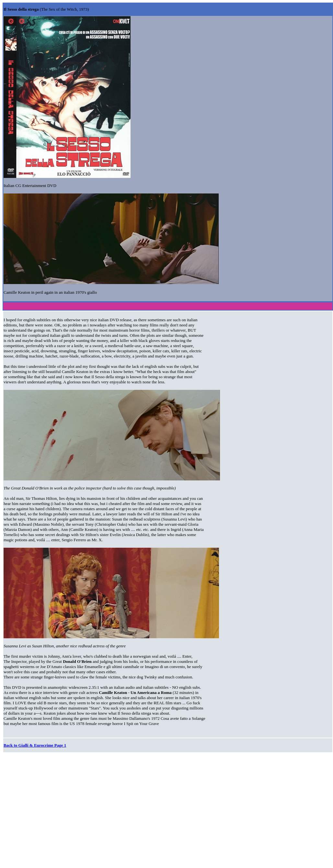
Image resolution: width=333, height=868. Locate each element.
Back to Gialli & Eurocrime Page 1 (35, 745)
